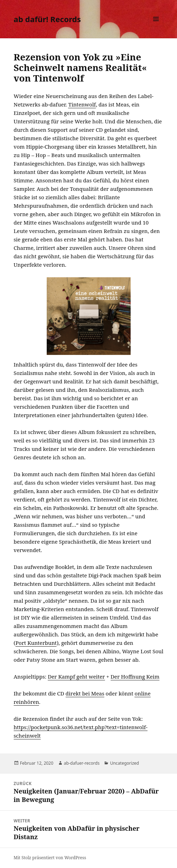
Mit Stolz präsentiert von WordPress (50, 858)
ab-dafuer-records (82, 763)
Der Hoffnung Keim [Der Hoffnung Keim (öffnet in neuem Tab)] (135, 676)
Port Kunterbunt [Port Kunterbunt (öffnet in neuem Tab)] (36, 643)
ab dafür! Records (47, 19)
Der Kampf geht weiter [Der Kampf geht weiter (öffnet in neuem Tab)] (76, 676)
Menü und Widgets (156, 26)
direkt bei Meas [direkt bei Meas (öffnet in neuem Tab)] (85, 693)
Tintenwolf (82, 104)
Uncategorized (124, 763)
